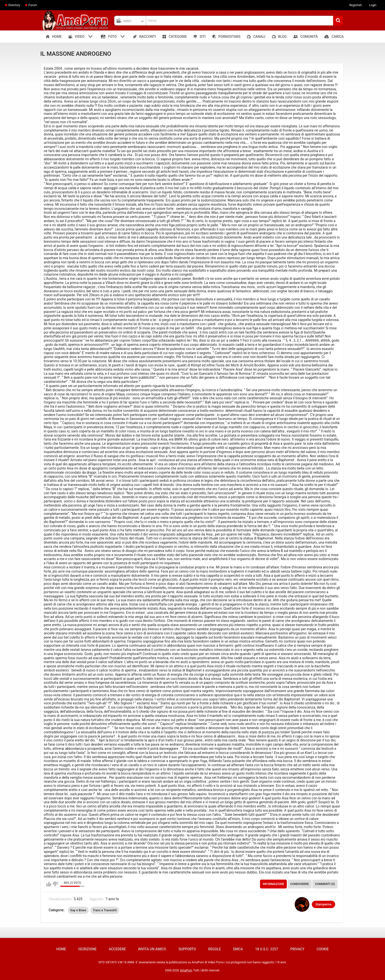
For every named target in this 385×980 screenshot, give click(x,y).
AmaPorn (186, 970)
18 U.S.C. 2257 (267, 949)
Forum (33, 5)
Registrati (356, 5)
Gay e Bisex (78, 910)
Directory (14, 5)
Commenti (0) (325, 884)
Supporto (187, 949)
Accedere (117, 949)
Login (373, 5)
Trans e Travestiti (105, 910)
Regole (214, 949)
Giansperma (323, 904)
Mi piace (49, 884)
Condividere (300, 884)
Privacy (297, 949)
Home (61, 949)
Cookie (323, 949)
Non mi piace (55, 884)
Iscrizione (87, 949)
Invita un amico (152, 949)
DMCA (238, 949)
